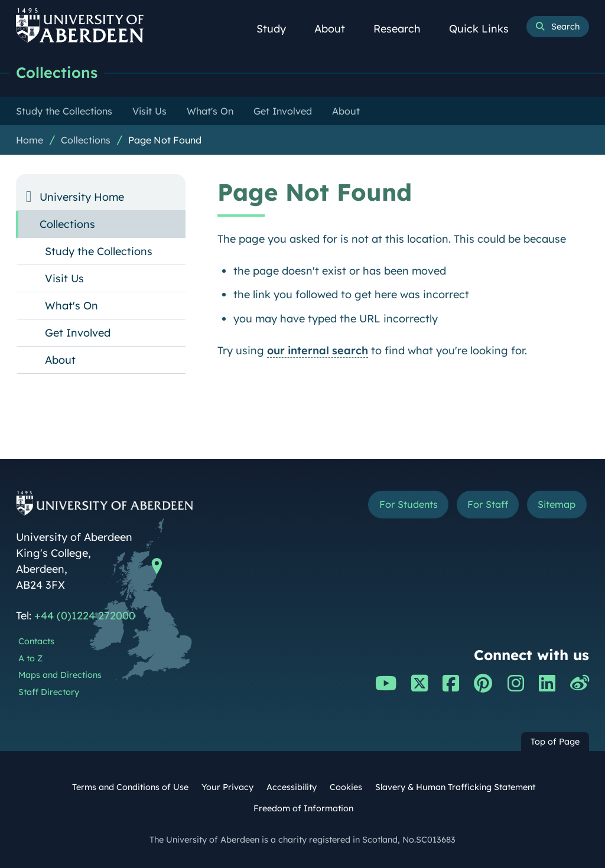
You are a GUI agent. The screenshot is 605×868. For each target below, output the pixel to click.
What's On (71, 306)
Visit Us (64, 278)
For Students (409, 504)
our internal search (318, 350)
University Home (82, 197)
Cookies (346, 787)
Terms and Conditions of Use (130, 787)
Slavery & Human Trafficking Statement (455, 787)
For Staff (488, 504)
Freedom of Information (303, 808)
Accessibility (292, 787)
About (336, 29)
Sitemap (557, 504)
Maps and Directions (60, 675)
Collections (57, 72)
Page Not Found (165, 140)
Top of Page (555, 742)
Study (278, 29)
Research (404, 29)
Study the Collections (99, 251)
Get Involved (78, 333)
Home (30, 140)
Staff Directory (49, 692)
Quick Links (485, 29)
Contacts (36, 641)
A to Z (30, 658)
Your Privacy (227, 787)
